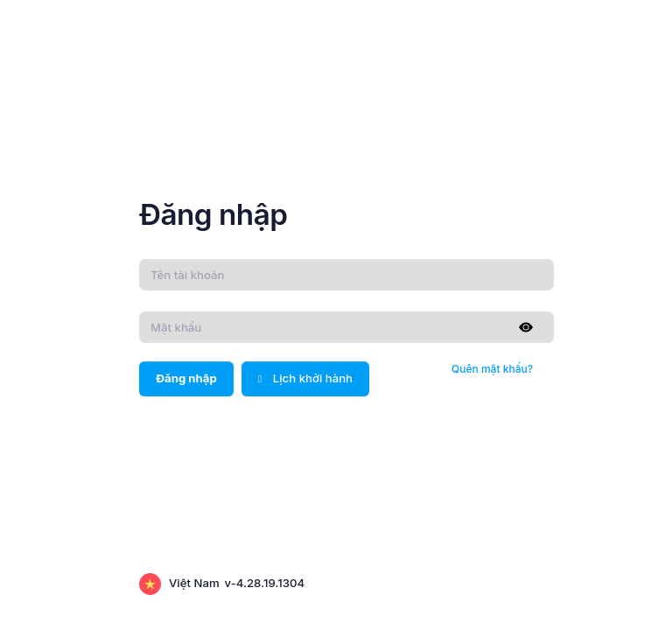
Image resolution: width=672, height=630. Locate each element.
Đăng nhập (186, 378)
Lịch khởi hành (305, 378)
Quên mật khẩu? (492, 369)
